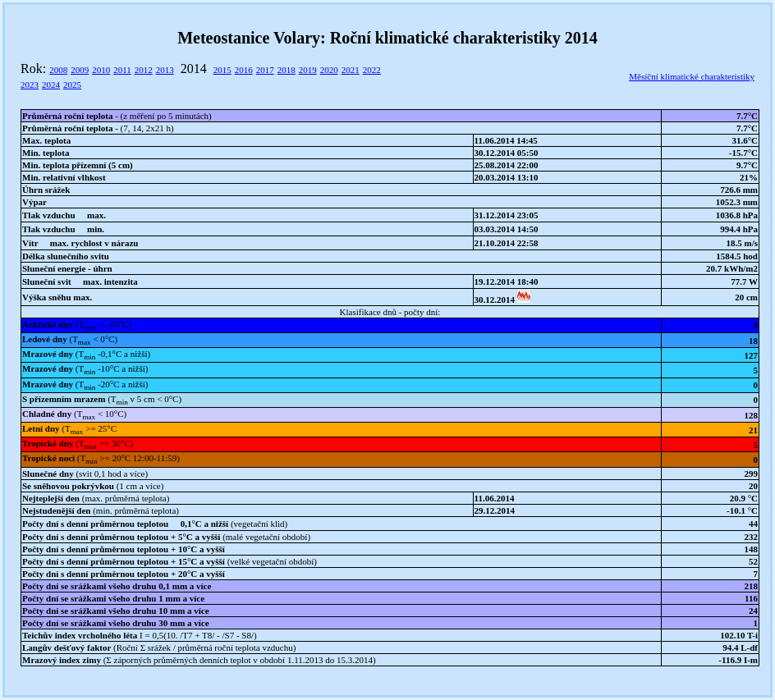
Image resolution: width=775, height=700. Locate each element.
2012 (144, 70)
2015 (222, 70)
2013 (165, 70)
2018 (287, 70)
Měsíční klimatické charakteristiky (692, 76)
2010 (101, 70)
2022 (372, 70)
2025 (72, 85)
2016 (244, 70)
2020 (329, 70)
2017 (265, 70)
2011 (122, 70)
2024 (51, 85)
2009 (80, 70)
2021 (351, 70)
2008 (58, 70)
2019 (308, 70)
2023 (30, 85)
